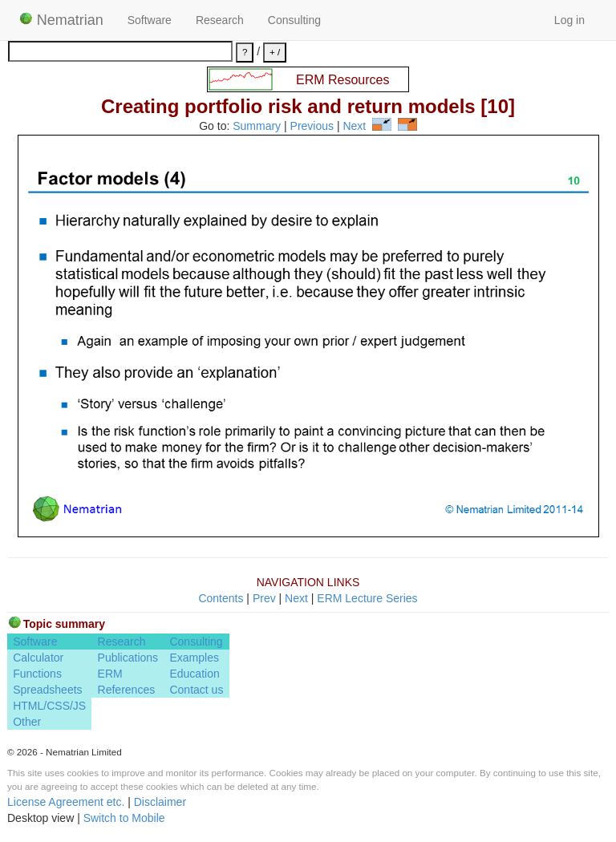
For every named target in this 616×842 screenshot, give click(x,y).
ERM (110, 674)
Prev (264, 598)
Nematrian (61, 20)
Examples (194, 658)
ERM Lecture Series (367, 598)
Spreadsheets (47, 690)
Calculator (38, 658)
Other (27, 722)
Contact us (196, 690)
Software (150, 20)
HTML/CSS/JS (49, 706)
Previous (312, 127)
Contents (221, 598)
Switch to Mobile (124, 818)
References (127, 690)
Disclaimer (160, 802)
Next (354, 127)
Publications (128, 658)
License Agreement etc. (66, 802)
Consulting (294, 20)
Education (194, 674)
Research (220, 20)
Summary (257, 127)
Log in (569, 20)
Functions (37, 674)
